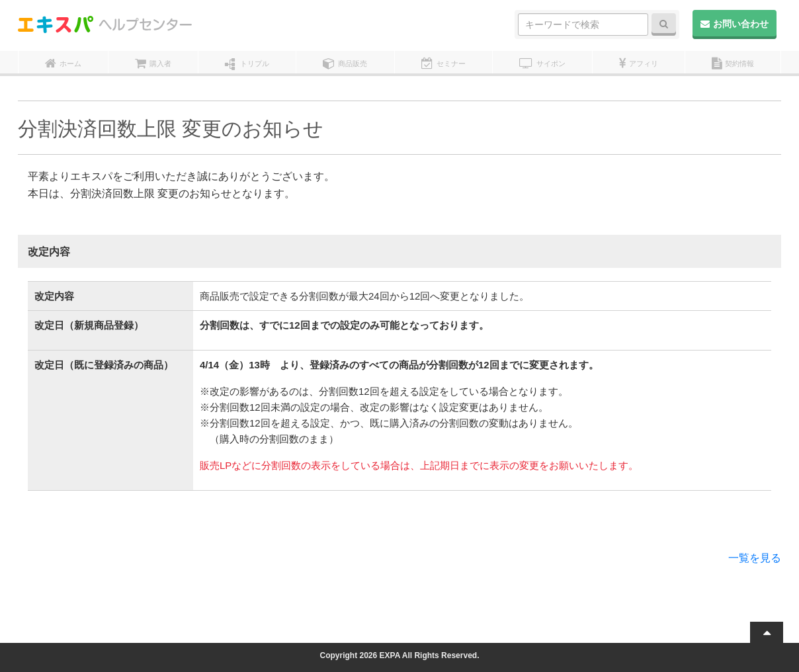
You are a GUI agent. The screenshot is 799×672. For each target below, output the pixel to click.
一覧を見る (755, 558)
